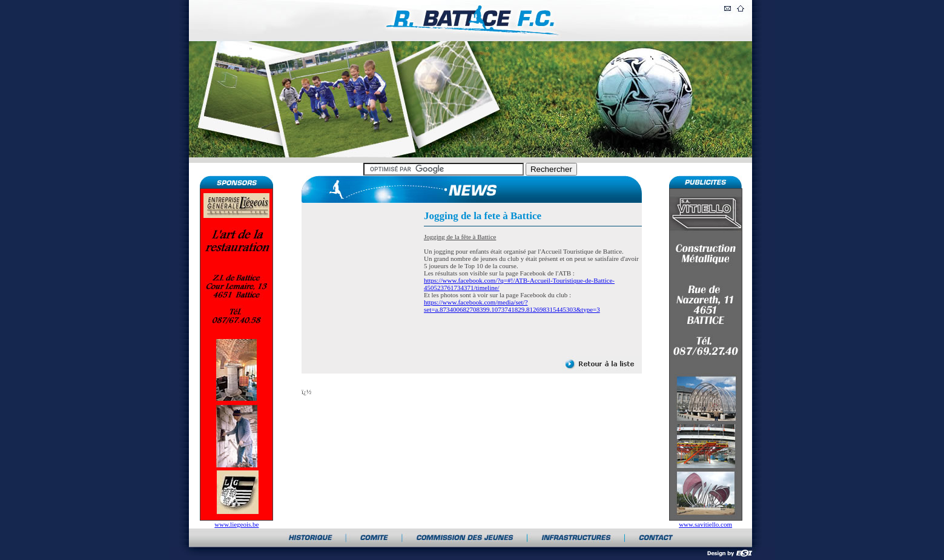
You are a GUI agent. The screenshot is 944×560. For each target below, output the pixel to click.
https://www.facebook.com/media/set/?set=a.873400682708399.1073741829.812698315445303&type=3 (512, 306)
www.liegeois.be (236, 524)
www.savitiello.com (705, 524)
